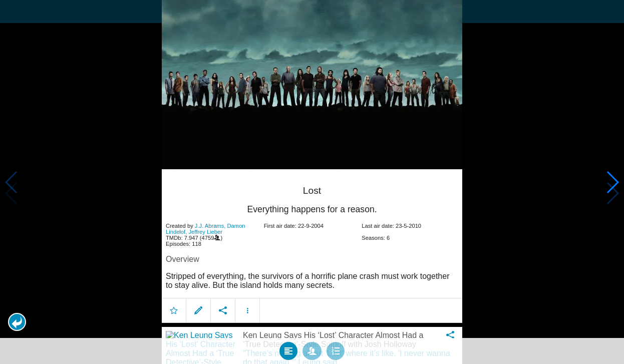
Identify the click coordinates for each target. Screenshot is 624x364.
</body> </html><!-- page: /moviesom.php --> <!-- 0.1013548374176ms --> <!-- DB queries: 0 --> (312, 182)
